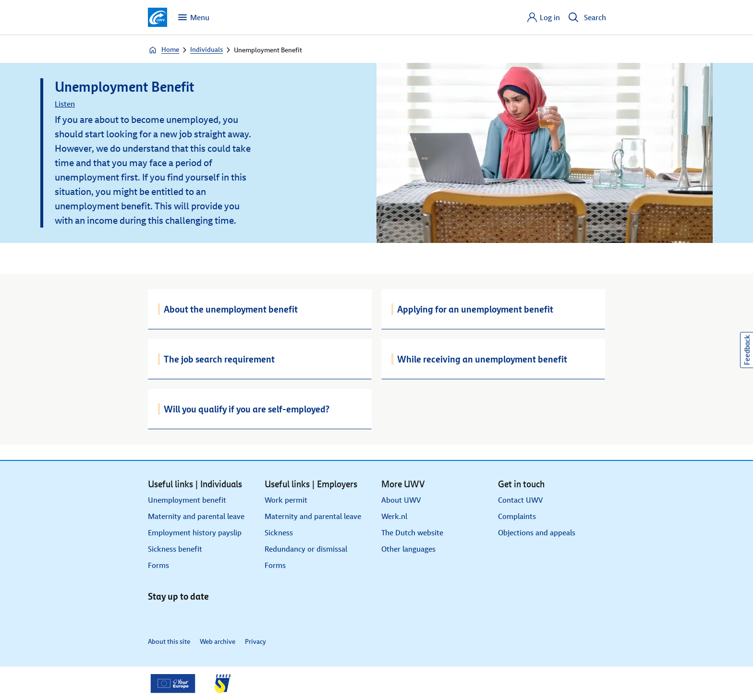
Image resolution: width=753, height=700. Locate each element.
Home (164, 50)
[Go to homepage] (158, 17)
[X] (178, 616)
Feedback (747, 350)
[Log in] (543, 17)
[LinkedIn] (157, 616)
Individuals (206, 50)
